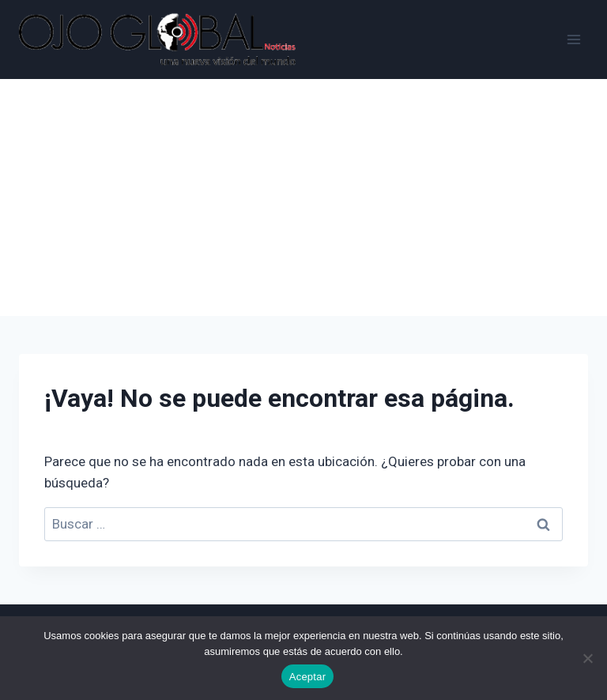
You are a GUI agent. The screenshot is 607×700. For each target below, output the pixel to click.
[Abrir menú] (573, 39)
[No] (587, 658)
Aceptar (308, 677)
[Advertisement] (303, 198)
